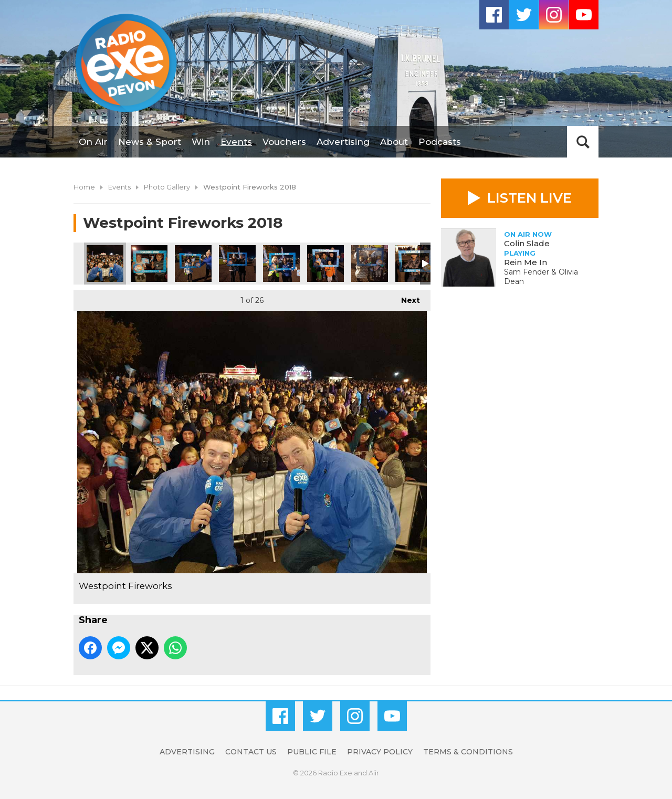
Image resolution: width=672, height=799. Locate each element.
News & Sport (150, 142)
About (394, 142)
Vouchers (284, 142)
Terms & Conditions (468, 752)
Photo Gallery (167, 187)
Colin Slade (527, 243)
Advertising (343, 142)
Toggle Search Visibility (583, 142)
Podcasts (440, 142)
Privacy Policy (380, 752)
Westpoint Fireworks (105, 264)
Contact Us (251, 752)
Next (405, 297)
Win (201, 142)
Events (236, 142)
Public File (312, 752)
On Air (93, 142)
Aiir (374, 773)
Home (84, 187)
